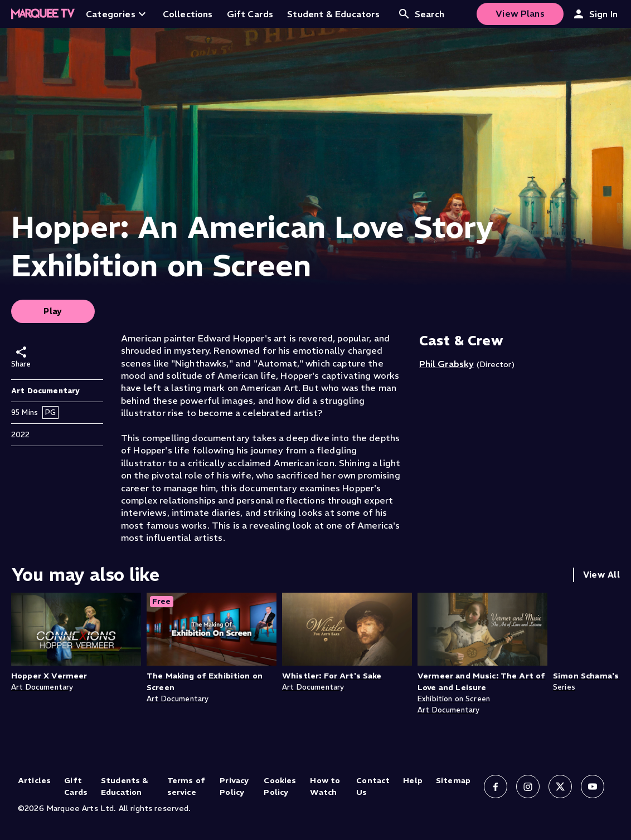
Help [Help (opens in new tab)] (413, 780)
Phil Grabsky (446, 364)
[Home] (43, 14)
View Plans (520, 13)
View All (601, 575)
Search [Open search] (421, 14)
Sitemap (453, 780)
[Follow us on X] (560, 787)
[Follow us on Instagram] (528, 787)
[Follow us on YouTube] (593, 787)
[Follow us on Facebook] (496, 787)
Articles (34, 780)
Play (53, 311)
